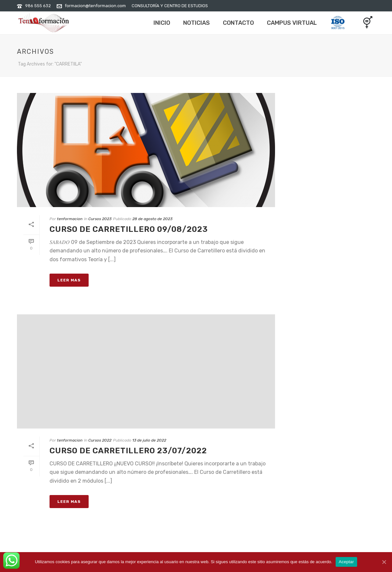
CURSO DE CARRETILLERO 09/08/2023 (129, 229)
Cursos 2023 (100, 219)
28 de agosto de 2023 (152, 219)
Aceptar (347, 562)
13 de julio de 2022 (149, 440)
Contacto (238, 23)
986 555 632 (38, 6)
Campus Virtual (292, 23)
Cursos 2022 (100, 440)
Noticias (196, 23)
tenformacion (70, 219)
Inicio (162, 23)
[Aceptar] (384, 562)
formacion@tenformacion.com (95, 6)
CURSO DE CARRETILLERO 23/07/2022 (128, 451)
